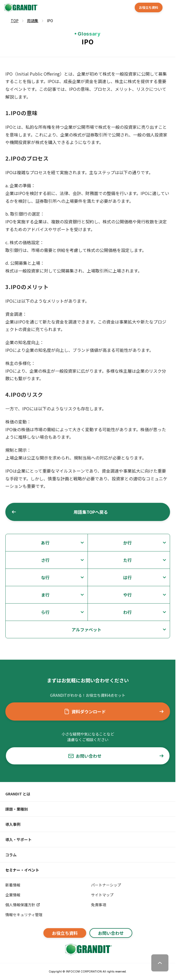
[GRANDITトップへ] (88, 949)
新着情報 (13, 885)
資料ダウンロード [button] (114, 711)
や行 (127, 595)
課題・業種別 (17, 809)
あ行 (45, 543)
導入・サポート (18, 839)
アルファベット (86, 629)
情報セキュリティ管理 (24, 915)
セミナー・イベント (22, 870)
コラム (11, 855)
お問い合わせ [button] (116, 756)
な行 (45, 577)
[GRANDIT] (21, 8)
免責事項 (99, 905)
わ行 (127, 612)
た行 (127, 560)
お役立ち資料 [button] (149, 7)
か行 (127, 543)
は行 (127, 577)
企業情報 (13, 895)
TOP (15, 21)
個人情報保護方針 (23, 905)
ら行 (45, 612)
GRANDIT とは (18, 794)
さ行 (45, 560)
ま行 (45, 595)
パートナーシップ (106, 885)
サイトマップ (102, 895)
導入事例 (13, 824)
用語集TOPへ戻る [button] (60, 512)
